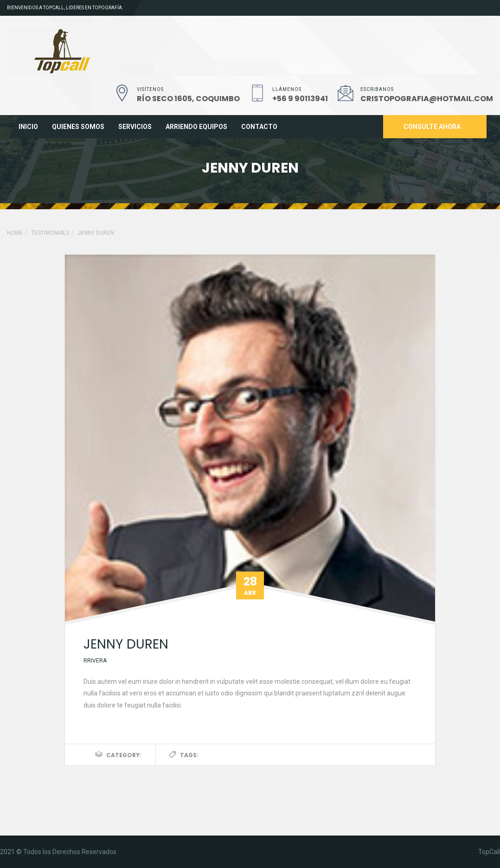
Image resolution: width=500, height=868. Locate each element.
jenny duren (126, 644)
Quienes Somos (78, 127)
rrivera (95, 661)
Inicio (28, 127)
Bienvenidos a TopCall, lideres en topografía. (65, 8)
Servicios (135, 127)
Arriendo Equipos (196, 127)
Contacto (259, 127)
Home (15, 233)
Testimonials (50, 233)
